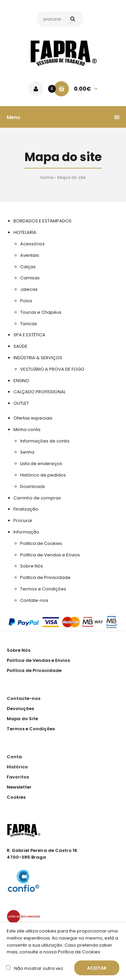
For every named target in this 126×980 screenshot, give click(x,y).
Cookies (16, 797)
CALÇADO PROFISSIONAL (39, 392)
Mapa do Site (22, 719)
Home (47, 177)
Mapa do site (72, 177)
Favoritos (18, 777)
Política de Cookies (78, 952)
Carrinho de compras (37, 498)
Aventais (30, 255)
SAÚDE (20, 346)
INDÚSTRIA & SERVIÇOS (38, 358)
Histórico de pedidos (43, 475)
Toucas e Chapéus (41, 312)
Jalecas (29, 289)
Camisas (30, 278)
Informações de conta (45, 441)
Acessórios (32, 244)
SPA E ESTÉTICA (29, 335)
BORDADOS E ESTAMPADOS (43, 221)
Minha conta (27, 430)
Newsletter (19, 787)
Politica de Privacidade (45, 577)
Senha (27, 452)
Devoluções (20, 709)
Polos (26, 301)
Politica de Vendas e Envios (50, 555)
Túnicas (29, 324)
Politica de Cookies (41, 543)
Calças (28, 267)
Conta (14, 757)
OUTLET (21, 403)
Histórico (17, 767)
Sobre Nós (32, 566)
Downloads (33, 486)
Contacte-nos (24, 698)
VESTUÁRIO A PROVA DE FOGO (52, 369)
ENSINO (21, 381)
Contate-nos (34, 600)
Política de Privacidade (34, 670)
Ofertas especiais (33, 418)
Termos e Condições (43, 589)
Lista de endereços (41, 464)
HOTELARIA (25, 232)
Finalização (26, 509)
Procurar (23, 520)
